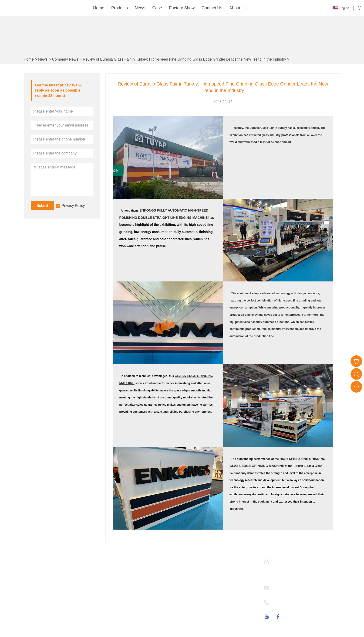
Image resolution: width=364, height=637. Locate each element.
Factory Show (182, 8)
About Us (238, 8)
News (140, 8)
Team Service (120, 573)
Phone (282, 601)
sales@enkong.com (291, 592)
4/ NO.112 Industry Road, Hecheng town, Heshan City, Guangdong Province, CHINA (303, 571)
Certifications (119, 581)
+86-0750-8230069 (290, 606)
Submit (42, 206)
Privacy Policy (73, 206)
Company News (65, 59)
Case (157, 8)
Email (280, 586)
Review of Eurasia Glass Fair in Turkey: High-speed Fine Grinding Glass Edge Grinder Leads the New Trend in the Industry (184, 59)
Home (99, 8)
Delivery (115, 597)
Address (284, 560)
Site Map (116, 589)
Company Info (197, 573)
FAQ (189, 597)
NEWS (191, 589)
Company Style (198, 581)
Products (120, 8)
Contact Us (212, 8)
